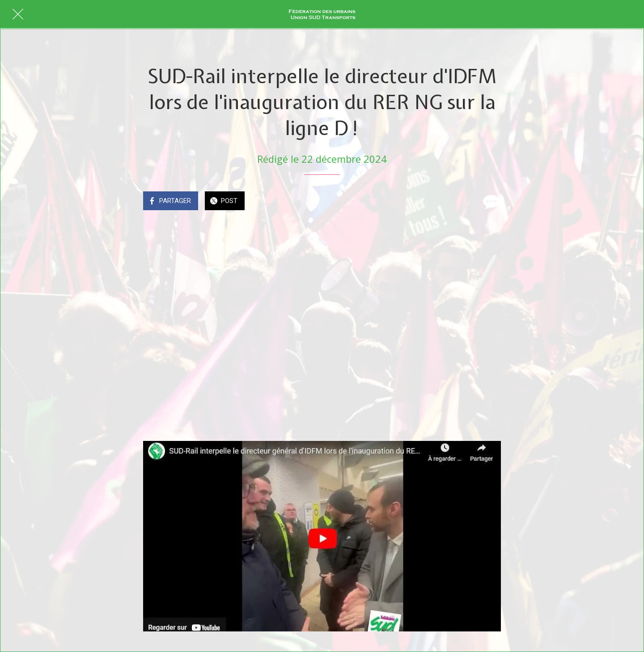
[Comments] (490, 202)
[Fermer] (18, 14)
